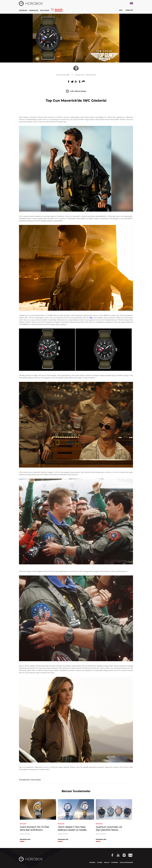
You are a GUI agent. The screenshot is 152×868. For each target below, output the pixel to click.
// (76, 75)
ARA (119, 11)
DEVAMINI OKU (25, 840)
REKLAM (107, 862)
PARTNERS (115, 862)
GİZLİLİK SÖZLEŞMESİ (126, 862)
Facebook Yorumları (30, 780)
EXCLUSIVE (45, 10)
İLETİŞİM (100, 862)
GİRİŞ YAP (129, 10)
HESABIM (92, 862)
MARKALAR (34, 10)
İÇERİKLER (23, 10)
